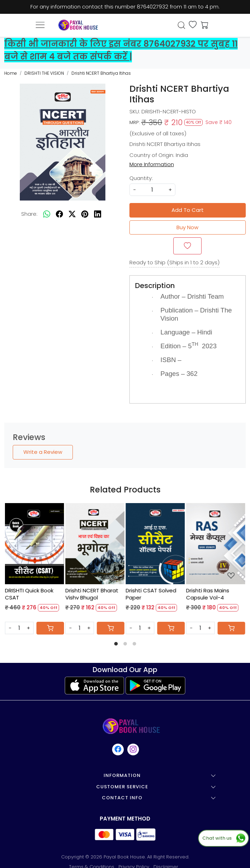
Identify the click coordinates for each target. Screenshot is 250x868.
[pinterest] (85, 214)
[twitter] (72, 214)
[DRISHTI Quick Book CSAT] (34, 544)
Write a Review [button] (43, 452)
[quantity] (152, 190)
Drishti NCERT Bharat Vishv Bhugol (92, 594)
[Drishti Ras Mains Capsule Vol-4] (216, 544)
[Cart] (50, 628)
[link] (182, 25)
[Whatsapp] (47, 214)
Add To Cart (188, 210)
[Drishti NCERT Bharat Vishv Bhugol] (95, 544)
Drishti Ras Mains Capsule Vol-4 (208, 594)
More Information (152, 164)
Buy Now (187, 227)
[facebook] (59, 214)
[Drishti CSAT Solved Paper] (155, 544)
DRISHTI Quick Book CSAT (29, 594)
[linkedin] (98, 214)
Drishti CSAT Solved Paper (151, 594)
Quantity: (141, 178)
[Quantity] (19, 628)
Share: (29, 214)
